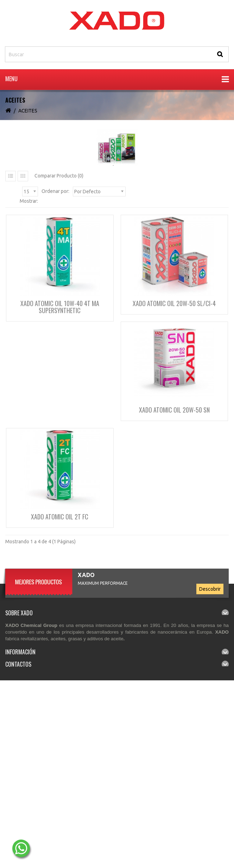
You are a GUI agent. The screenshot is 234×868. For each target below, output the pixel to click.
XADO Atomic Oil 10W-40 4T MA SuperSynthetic (60, 307)
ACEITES (28, 111)
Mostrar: (29, 201)
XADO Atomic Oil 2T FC (60, 517)
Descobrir (210, 589)
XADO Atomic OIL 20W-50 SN (174, 410)
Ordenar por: (55, 191)
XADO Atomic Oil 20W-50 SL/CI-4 (174, 303)
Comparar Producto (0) (59, 176)
